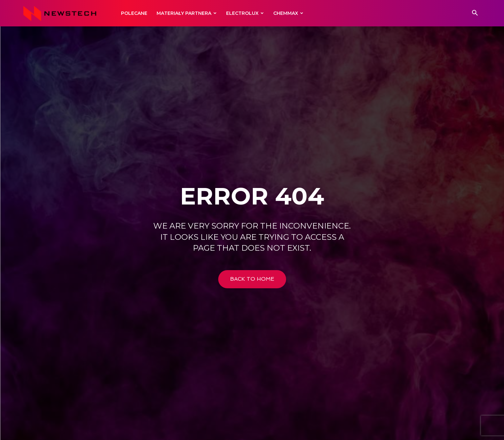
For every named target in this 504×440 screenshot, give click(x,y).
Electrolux (245, 13)
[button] (475, 14)
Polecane (134, 13)
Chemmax (288, 13)
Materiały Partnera (187, 13)
